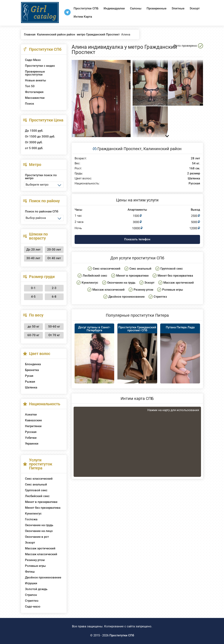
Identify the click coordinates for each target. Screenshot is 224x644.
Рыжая (30, 382)
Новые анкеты (35, 80)
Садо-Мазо (33, 60)
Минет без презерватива (43, 508)
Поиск (29, 104)
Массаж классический (41, 554)
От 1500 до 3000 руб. (40, 136)
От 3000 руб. (34, 142)
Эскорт (195, 8)
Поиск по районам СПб (42, 211)
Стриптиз (32, 601)
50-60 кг (54, 327)
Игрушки (31, 583)
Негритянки (33, 426)
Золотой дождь (36, 589)
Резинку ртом (35, 560)
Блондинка (33, 364)
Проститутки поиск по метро (41, 177)
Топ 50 (30, 86)
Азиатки (31, 415)
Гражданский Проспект (119, 149)
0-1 (33, 288)
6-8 (54, 297)
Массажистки (35, 98)
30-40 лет (33, 258)
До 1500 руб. (34, 131)
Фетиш (30, 572)
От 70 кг (54, 335)
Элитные (178, 8)
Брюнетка (32, 370)
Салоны (136, 8)
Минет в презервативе (41, 502)
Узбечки (31, 438)
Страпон (31, 595)
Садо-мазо (33, 607)
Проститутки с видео (40, 66)
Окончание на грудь (39, 525)
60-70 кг (33, 335)
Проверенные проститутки (35, 73)
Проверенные (156, 8)
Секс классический (39, 479)
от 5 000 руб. (34, 148)
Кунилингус (33, 514)
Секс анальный (36, 484)
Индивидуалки (114, 8)
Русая (29, 376)
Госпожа (31, 519)
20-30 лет (54, 250)
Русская (31, 432)
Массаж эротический (40, 548)
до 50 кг (33, 327)
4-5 (33, 297)
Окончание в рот (37, 537)
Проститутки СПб (122, 635)
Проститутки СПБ (86, 8)
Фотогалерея (34, 92)
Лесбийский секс (37, 496)
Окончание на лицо (39, 531)
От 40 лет (54, 258)
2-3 (54, 288)
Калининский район (162, 149)
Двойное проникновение (43, 577)
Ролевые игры (35, 566)
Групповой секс (36, 490)
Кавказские (33, 420)
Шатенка (31, 387)
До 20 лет (33, 250)
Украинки (32, 444)
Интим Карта (83, 17)
